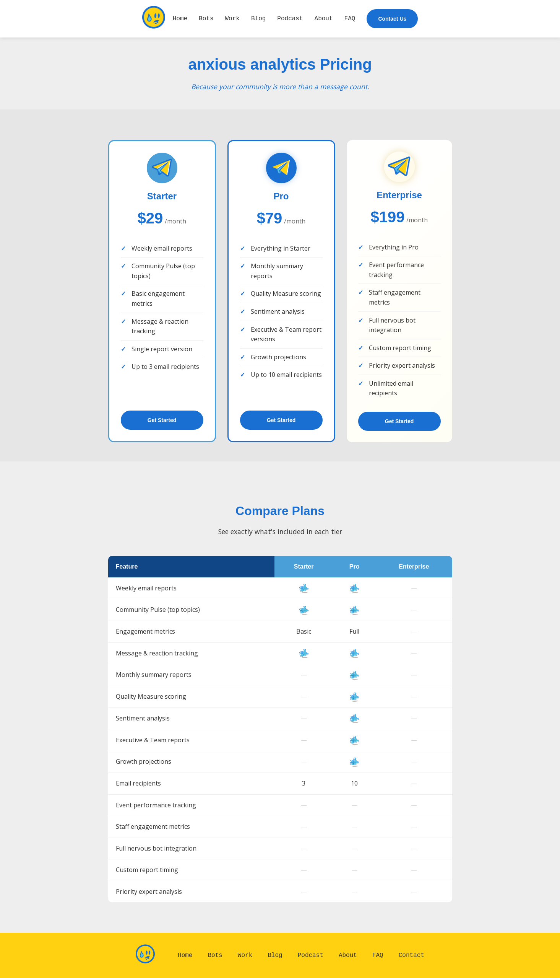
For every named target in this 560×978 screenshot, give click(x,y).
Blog (258, 18)
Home (180, 18)
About (324, 18)
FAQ (350, 18)
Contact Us (392, 19)
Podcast (290, 18)
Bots (206, 18)
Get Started (162, 420)
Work (232, 18)
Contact (411, 955)
